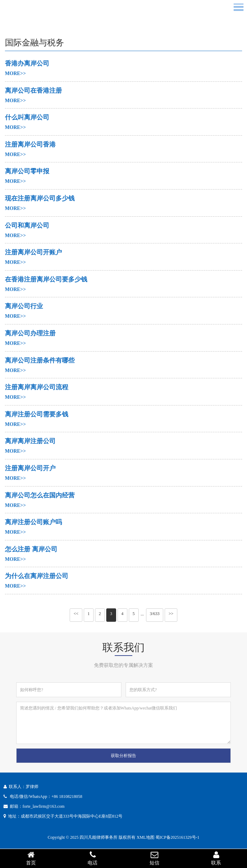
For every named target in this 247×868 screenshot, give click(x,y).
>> (171, 614)
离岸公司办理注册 (30, 333)
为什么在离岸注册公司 (37, 576)
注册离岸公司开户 (30, 468)
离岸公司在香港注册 (33, 91)
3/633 (155, 614)
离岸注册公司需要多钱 (37, 414)
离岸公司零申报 (27, 171)
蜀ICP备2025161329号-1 (178, 837)
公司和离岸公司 (27, 225)
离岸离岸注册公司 (30, 441)
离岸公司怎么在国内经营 (40, 495)
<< (76, 614)
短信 (154, 858)
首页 (31, 858)
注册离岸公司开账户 (33, 252)
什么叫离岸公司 (27, 117)
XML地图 (145, 837)
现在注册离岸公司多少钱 (40, 198)
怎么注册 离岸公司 (31, 549)
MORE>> (15, 73)
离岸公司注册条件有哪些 (40, 360)
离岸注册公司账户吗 (33, 522)
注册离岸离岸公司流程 (37, 387)
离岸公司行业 (24, 306)
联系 (216, 858)
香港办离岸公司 (27, 63)
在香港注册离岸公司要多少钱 (46, 279)
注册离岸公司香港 (30, 144)
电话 (93, 858)
